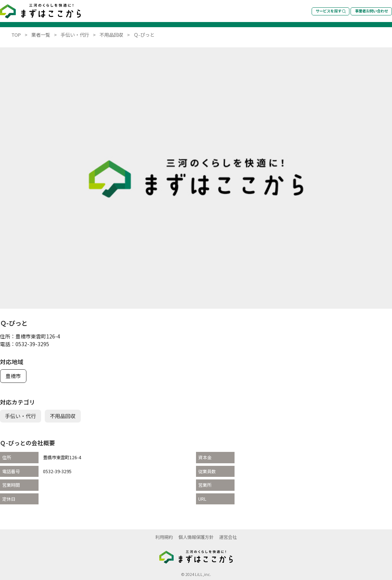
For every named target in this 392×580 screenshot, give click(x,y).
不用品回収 (63, 416)
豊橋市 (13, 376)
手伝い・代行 (21, 416)
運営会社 (228, 537)
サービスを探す (331, 11)
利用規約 (164, 537)
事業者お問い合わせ (371, 11)
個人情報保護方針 (196, 537)
